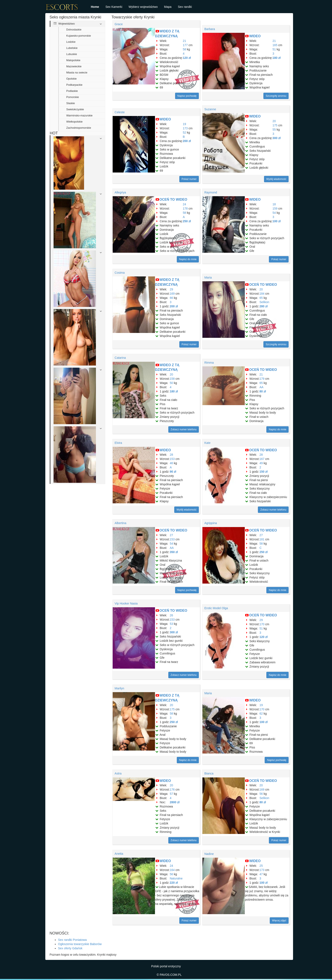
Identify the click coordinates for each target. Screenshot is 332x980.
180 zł (277, 58)
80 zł (263, 391)
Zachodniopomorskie (79, 128)
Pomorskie (73, 97)
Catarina (120, 358)
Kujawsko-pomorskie (79, 36)
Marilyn (119, 688)
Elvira (118, 443)
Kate (207, 443)
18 (274, 204)
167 (262, 459)
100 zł (277, 221)
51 (274, 49)
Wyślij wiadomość (276, 179)
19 (184, 124)
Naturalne (176, 878)
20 (274, 121)
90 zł (173, 472)
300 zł (277, 138)
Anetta (119, 854)
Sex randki (185, 7)
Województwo (64, 24)
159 (275, 208)
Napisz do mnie (188, 259)
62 (261, 714)
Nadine (209, 854)
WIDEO (255, 36)
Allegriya (120, 192)
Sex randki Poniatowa (72, 940)
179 (262, 379)
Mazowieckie (74, 66)
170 (262, 624)
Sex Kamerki (114, 7)
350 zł (174, 552)
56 (261, 794)
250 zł (187, 221)
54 (274, 213)
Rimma (209, 363)
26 (172, 615)
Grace (119, 24)
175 (275, 125)
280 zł (264, 306)
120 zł (187, 58)
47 (261, 874)
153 (172, 459)
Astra (118, 773)
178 (185, 208)
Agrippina (211, 523)
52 (184, 133)
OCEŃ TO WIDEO (173, 199)
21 (184, 41)
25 (261, 866)
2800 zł (175, 802)
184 (262, 294)
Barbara (210, 29)
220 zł (174, 883)
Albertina (120, 523)
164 (172, 870)
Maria (208, 277)
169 (172, 294)
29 (172, 289)
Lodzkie (71, 42)
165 (275, 45)
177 (185, 45)
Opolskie (71, 79)
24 (184, 204)
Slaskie (71, 103)
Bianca (209, 773)
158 (172, 379)
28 (172, 455)
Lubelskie (72, 48)
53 (172, 624)
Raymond (211, 192)
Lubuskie (72, 54)
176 (172, 790)
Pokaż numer (189, 179)
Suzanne (210, 109)
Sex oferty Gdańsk (70, 948)
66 (172, 298)
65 (261, 298)
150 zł (264, 472)
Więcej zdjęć (279, 921)
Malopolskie (73, 60)
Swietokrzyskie (75, 109)
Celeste (120, 112)
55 (274, 130)
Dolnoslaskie (74, 30)
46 (172, 463)
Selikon (264, 302)
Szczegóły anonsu (276, 96)
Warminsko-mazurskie (79, 116)
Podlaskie (72, 91)
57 (172, 794)
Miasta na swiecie (77, 73)
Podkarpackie (74, 85)
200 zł (187, 141)
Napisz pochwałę (187, 96)
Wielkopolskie (74, 122)
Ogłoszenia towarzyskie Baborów (80, 944)
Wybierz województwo (143, 7)
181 (262, 539)
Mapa (168, 7)
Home (95, 7)
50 (172, 383)
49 (261, 463)
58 (184, 49)
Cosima (120, 273)
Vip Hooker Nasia (126, 603)
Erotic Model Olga (216, 608)
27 (172, 535)
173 (185, 128)
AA (262, 387)
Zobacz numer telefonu (184, 429)
